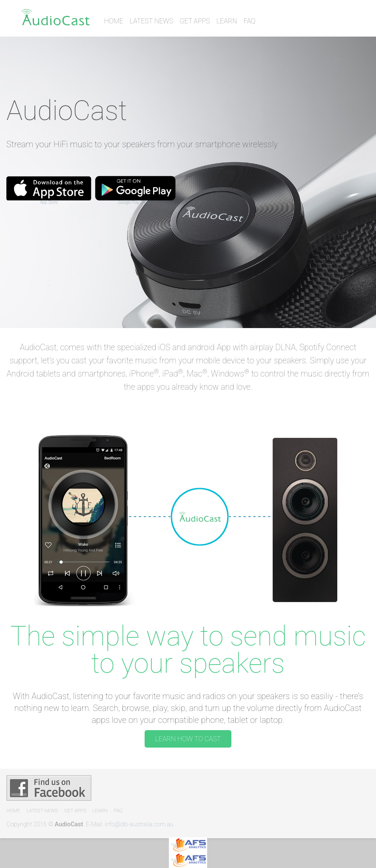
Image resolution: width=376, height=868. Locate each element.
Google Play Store (134, 202)
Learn (227, 21)
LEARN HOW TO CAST (188, 739)
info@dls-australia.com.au (139, 824)
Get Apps (195, 21)
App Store (49, 202)
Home (114, 21)
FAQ (250, 21)
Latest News (152, 21)
